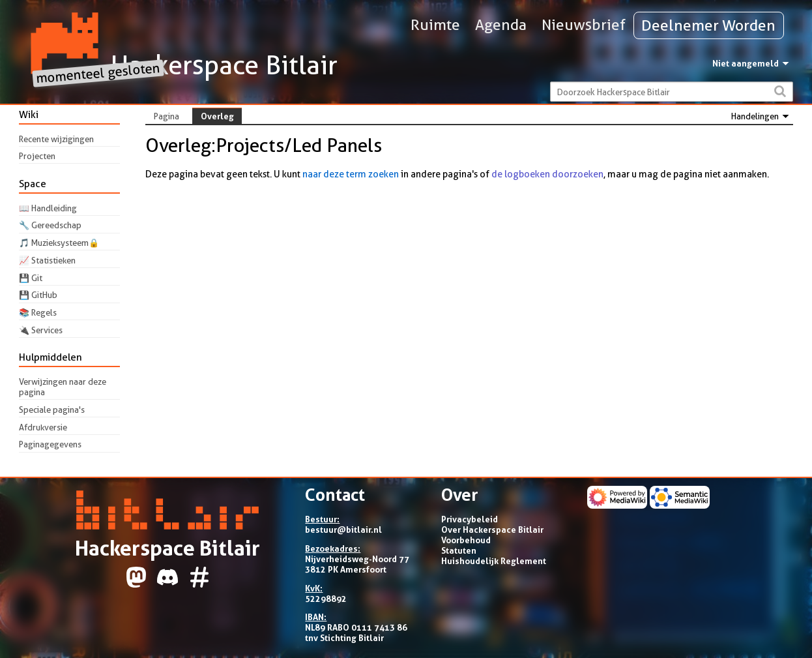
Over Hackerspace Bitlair (492, 530)
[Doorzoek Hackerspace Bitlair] (672, 92)
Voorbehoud (466, 540)
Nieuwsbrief (584, 25)
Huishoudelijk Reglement (494, 561)
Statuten (459, 550)
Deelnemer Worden (708, 25)
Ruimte (435, 25)
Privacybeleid (470, 519)
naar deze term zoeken (351, 174)
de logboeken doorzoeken (547, 174)
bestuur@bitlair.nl (343, 530)
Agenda (501, 25)
